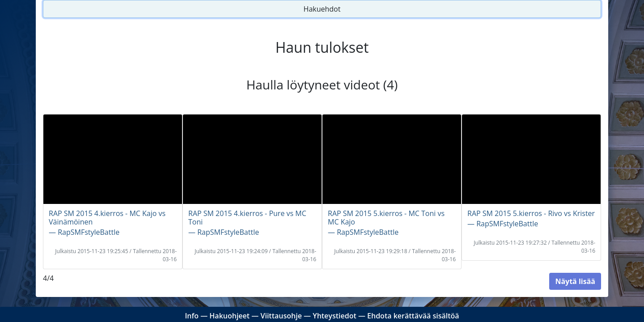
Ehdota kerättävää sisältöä (413, 316)
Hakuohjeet (229, 316)
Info (192, 316)
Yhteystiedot (335, 316)
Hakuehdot (322, 9)
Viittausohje (281, 316)
